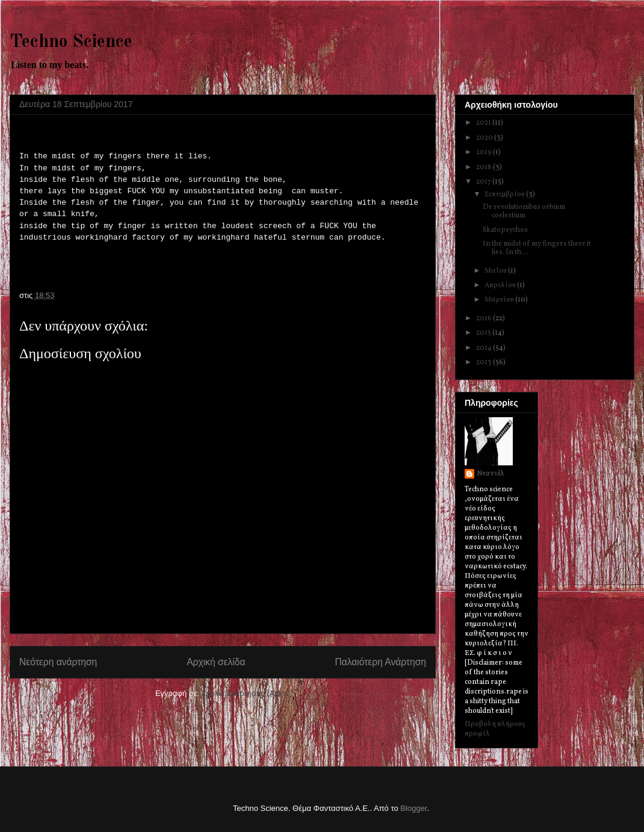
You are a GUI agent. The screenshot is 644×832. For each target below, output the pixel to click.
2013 (485, 362)
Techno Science (71, 42)
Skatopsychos (505, 230)
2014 (485, 348)
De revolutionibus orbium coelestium (524, 211)
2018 (485, 167)
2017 (484, 182)
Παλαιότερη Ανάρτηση (380, 662)
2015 (484, 333)
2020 (485, 138)
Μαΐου (496, 271)
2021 (484, 123)
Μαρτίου (500, 300)
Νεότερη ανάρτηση (58, 662)
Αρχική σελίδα (216, 662)
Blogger (413, 808)
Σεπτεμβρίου (505, 194)
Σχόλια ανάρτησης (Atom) (246, 693)
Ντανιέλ (491, 474)
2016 (485, 318)
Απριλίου (501, 285)
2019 (485, 152)
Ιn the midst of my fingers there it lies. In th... (537, 248)
